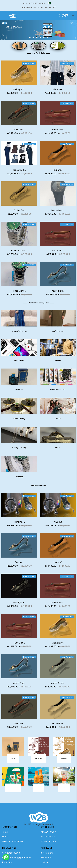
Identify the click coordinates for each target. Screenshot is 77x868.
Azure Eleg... (58, 292)
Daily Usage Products (13, 790)
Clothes (58, 420)
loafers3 (58, 171)
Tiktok (45, 862)
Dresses (58, 362)
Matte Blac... (58, 212)
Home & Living (19, 420)
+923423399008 (11, 853)
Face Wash (64, 790)
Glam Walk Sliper (38, 760)
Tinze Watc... (19, 292)
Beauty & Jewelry (19, 449)
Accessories (19, 362)
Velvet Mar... (58, 131)
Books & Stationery (58, 391)
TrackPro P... (19, 171)
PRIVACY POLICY (48, 832)
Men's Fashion (58, 333)
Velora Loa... (58, 725)
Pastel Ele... (19, 212)
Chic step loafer (64, 760)
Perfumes (19, 391)
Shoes (58, 449)
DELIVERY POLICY (48, 841)
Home (5, 832)
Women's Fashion (19, 333)
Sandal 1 (19, 564)
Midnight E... (19, 604)
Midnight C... (19, 89)
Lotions (38, 790)
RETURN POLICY (48, 837)
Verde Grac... (58, 685)
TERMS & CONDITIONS (12, 841)
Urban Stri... (58, 89)
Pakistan (7, 862)
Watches (19, 478)
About (5, 837)
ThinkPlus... (19, 523)
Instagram (47, 853)
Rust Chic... (58, 252)
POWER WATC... (19, 252)
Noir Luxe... (19, 131)
